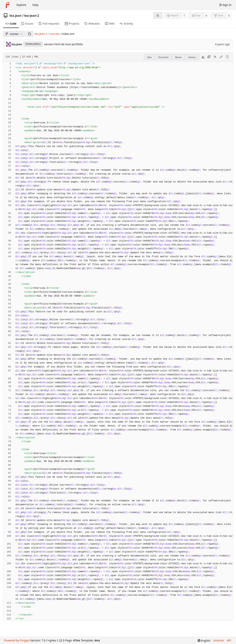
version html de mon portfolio (64, 44)
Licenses (219, 640)
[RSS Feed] (158, 15)
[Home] (7, 5)
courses (54, 34)
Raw (149, 57)
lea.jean (15, 16)
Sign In (225, 5)
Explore (21, 5)
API (229, 640)
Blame (178, 57)
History (192, 57)
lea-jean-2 (32, 16)
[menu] (204, 641)
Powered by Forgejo (17, 640)
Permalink (163, 57)
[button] (30, 34)
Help (35, 5)
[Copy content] (209, 57)
